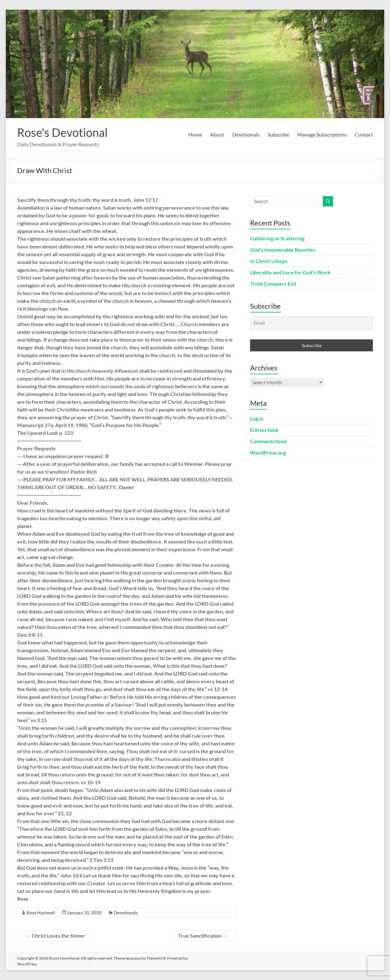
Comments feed (268, 441)
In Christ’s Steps (269, 261)
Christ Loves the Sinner (55, 936)
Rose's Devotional (62, 132)
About (217, 134)
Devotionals (246, 134)
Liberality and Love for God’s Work (290, 272)
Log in (257, 418)
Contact (364, 134)
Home (195, 134)
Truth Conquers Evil (273, 284)
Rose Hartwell (41, 913)
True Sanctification (203, 936)
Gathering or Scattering (277, 238)
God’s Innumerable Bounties (283, 250)
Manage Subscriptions (322, 134)
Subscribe (278, 134)
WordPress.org (268, 452)
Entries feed (264, 430)
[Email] (311, 323)
